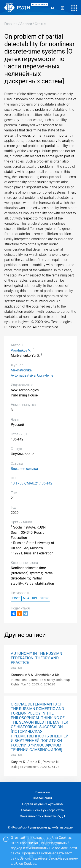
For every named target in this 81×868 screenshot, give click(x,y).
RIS (34, 598)
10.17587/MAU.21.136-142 (32, 483)
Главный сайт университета (42, 810)
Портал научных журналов (42, 804)
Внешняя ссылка (24, 469)
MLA (26, 598)
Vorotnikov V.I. (22, 350)
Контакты (42, 792)
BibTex (44, 598)
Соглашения (42, 798)
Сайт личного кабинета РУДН (42, 816)
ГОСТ (16, 598)
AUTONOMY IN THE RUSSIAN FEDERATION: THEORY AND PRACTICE (37, 658)
